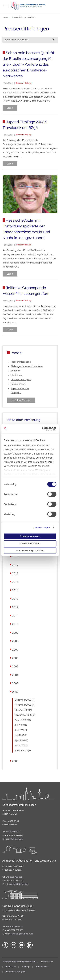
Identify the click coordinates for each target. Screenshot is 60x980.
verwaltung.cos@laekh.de (21, 934)
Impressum (11, 967)
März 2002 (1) (22, 745)
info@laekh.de (16, 839)
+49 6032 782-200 (14, 877)
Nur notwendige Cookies (30, 551)
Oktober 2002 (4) (23, 710)
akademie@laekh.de (19, 884)
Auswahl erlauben (30, 543)
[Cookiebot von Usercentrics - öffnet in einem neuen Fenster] (43, 429)
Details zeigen (42, 527)
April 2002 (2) (21, 740)
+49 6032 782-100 (14, 927)
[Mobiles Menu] (6, 6)
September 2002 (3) (25, 715)
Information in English (16, 972)
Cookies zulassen (30, 536)
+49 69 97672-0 (13, 832)
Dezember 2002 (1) (24, 700)
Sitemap (26, 967)
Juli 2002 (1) (21, 725)
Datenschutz (47, 962)
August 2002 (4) (23, 720)
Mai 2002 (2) (21, 735)
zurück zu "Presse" (21, 400)
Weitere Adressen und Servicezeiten (19, 962)
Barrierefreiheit (42, 967)
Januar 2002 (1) (23, 751)
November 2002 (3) (24, 705)
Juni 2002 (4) (21, 730)
